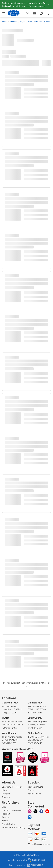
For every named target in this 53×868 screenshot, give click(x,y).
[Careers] (6, 797)
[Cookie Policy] (8, 824)
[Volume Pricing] (34, 794)
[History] (5, 790)
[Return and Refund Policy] (14, 827)
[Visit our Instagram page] (30, 811)
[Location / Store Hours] (12, 787)
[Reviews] (6, 794)
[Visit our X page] (35, 811)
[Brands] (31, 790)
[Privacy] (5, 817)
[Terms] (5, 821)
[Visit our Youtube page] (47, 811)
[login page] (41, 13)
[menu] (4, 13)
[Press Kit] (6, 814)
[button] (49, 4)
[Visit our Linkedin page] (30, 817)
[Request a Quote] (35, 787)
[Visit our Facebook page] (41, 811)
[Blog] (4, 807)
